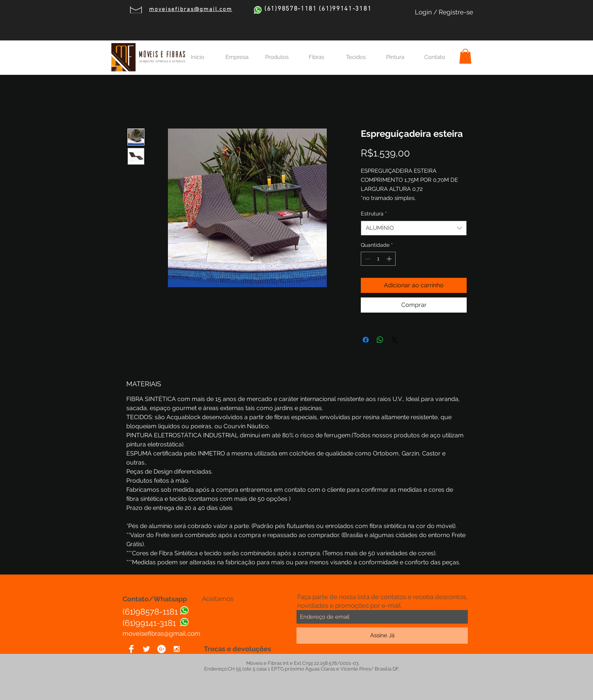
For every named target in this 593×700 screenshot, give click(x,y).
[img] (207, 614)
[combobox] (414, 228)
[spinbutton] (378, 259)
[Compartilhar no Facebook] (366, 340)
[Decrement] (367, 259)
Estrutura (374, 214)
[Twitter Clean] (146, 649)
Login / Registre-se (444, 12)
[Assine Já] (382, 636)
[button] (465, 56)
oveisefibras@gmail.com (165, 633)
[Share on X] (394, 340)
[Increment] (390, 259)
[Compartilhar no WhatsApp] (380, 340)
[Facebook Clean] (131, 649)
